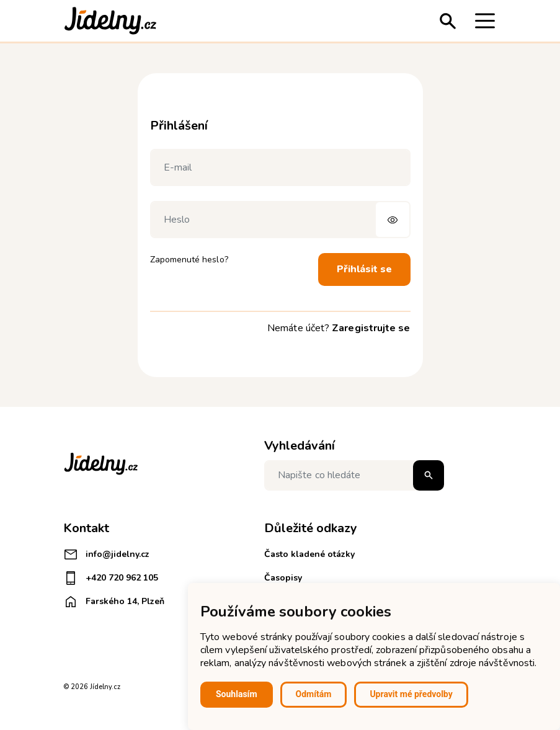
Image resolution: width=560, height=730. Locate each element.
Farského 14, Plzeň (114, 602)
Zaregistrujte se (371, 328)
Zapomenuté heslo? (189, 260)
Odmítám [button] (314, 694)
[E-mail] (280, 167)
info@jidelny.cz (106, 554)
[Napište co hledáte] (354, 475)
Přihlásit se (364, 269)
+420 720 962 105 (111, 578)
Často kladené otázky (309, 554)
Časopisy (283, 578)
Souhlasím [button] (237, 694)
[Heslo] (280, 220)
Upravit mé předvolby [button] (411, 694)
